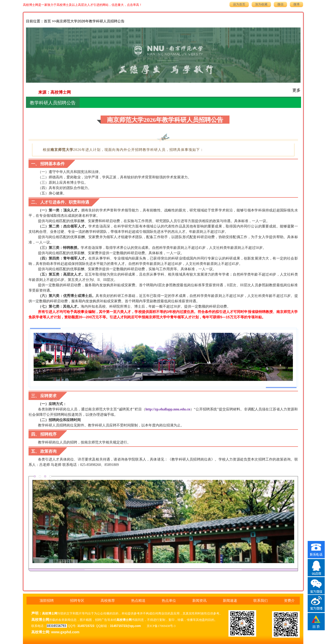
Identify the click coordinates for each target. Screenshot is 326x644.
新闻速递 (230, 601)
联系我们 (261, 601)
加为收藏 (261, 4)
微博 (296, 4)
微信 (280, 4)
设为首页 (239, 4)
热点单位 (169, 601)
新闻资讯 (199, 601)
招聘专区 (77, 601)
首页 (47, 21)
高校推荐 (108, 601)
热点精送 (138, 601)
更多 (296, 90)
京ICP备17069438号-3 (161, 626)
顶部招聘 (47, 601)
